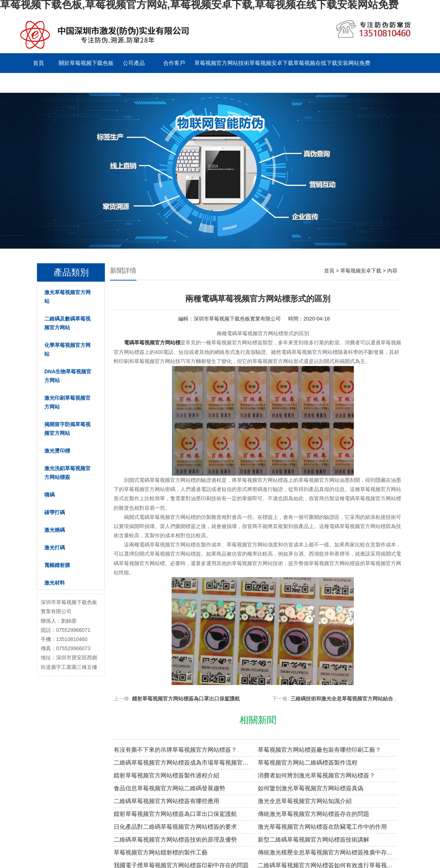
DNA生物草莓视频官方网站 (68, 376)
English (134, 83)
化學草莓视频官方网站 (67, 349)
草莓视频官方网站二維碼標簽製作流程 (308, 763)
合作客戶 (174, 63)
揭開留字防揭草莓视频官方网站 (67, 429)
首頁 (38, 63)
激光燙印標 (57, 451)
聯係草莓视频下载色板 (46, 83)
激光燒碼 (55, 530)
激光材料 (55, 583)
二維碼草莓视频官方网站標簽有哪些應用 (166, 801)
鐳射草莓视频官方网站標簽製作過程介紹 (166, 775)
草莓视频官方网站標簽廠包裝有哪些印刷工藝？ (319, 750)
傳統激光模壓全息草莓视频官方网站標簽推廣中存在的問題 (328, 852)
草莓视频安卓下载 (271, 63)
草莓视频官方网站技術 (222, 63)
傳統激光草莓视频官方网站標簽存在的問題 (313, 814)
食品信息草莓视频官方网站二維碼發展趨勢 (169, 788)
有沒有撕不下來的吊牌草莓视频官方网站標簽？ (175, 750)
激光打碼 (55, 547)
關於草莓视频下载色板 (86, 63)
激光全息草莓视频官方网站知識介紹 (305, 801)
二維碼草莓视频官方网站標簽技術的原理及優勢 (175, 840)
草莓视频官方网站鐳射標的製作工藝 (161, 852)
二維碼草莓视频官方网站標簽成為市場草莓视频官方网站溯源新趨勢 (184, 763)
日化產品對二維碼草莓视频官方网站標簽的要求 (175, 827)
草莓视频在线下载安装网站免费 (332, 63)
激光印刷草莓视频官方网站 (67, 402)
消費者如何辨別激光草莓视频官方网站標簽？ (316, 775)
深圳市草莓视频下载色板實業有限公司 (237, 319)
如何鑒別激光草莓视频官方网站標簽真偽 (311, 788)
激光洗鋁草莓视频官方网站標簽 (67, 473)
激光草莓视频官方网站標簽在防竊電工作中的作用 (322, 827)
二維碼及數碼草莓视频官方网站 (67, 323)
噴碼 (49, 495)
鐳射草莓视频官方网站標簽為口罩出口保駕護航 (186, 699)
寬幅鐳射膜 (57, 565)
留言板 (94, 83)
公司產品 (134, 63)
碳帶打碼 (55, 512)
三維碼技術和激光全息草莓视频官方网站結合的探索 (349, 699)
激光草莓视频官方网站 (67, 297)
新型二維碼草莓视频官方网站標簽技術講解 (313, 840)
